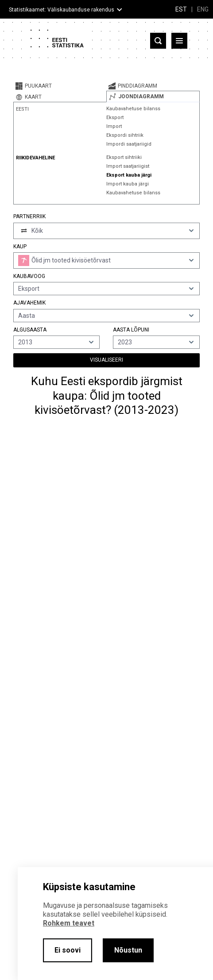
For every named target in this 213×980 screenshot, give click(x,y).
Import (114, 126)
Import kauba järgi (128, 184)
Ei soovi (68, 950)
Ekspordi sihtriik (125, 135)
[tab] (60, 86)
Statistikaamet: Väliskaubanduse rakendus (62, 10)
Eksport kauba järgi (129, 175)
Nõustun (128, 950)
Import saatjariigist (128, 166)
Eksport (115, 118)
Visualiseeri (106, 360)
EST (181, 9)
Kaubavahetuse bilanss (133, 109)
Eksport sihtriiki (124, 157)
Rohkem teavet (69, 923)
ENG (203, 9)
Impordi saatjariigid (129, 144)
